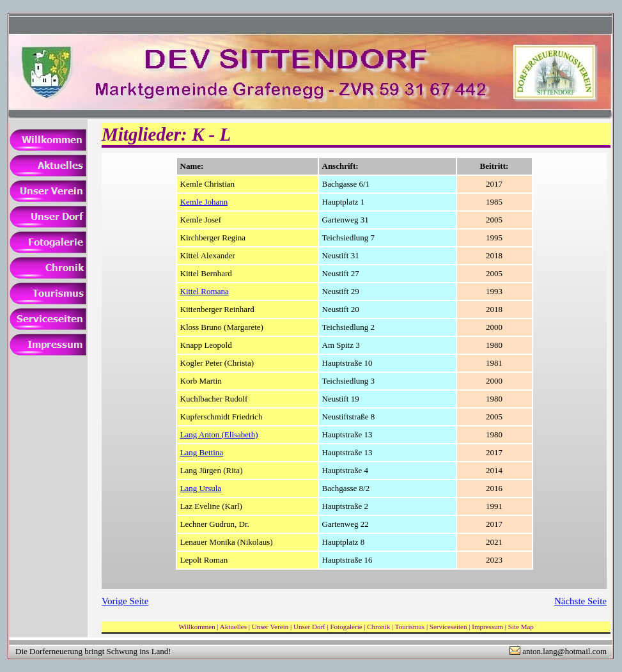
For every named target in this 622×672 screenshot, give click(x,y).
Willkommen (197, 627)
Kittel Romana (205, 291)
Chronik (378, 627)
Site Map (521, 627)
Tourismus (410, 627)
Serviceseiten (448, 627)
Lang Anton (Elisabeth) (219, 434)
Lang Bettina (202, 452)
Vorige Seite (125, 601)
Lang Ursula (201, 488)
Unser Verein (270, 627)
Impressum (487, 627)
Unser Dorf (309, 627)
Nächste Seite (580, 601)
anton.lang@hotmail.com (564, 651)
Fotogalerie (346, 627)
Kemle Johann (204, 202)
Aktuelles (233, 627)
